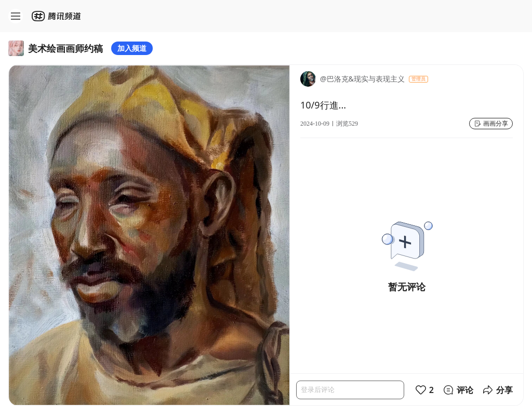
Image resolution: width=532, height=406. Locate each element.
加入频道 (132, 48)
